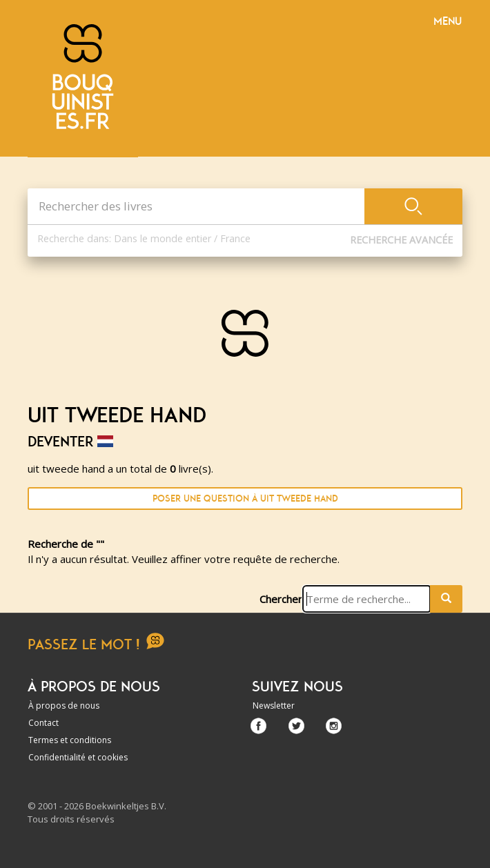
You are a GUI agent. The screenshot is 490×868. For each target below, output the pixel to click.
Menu (448, 21)
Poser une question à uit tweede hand (245, 499)
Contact (43, 723)
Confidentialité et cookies (78, 757)
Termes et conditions (70, 740)
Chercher (281, 599)
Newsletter (274, 706)
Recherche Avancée (401, 240)
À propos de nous (64, 706)
